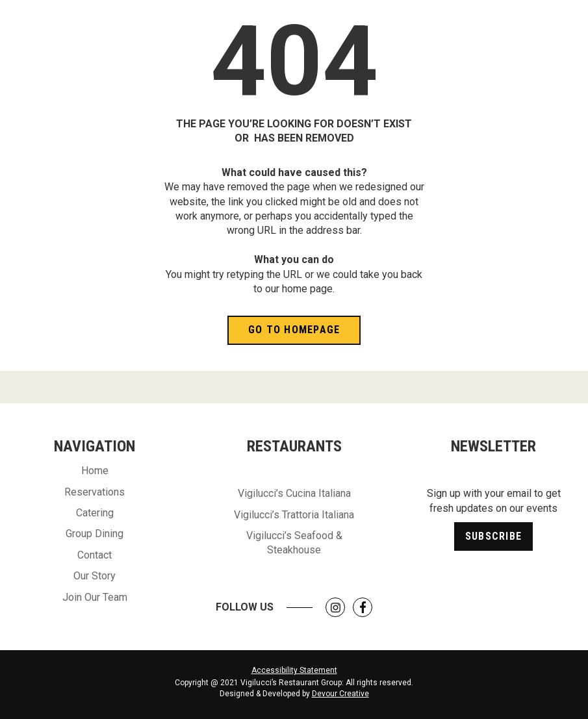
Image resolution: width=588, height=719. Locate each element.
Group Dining (95, 534)
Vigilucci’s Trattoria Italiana (294, 515)
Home (95, 471)
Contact (95, 555)
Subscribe (493, 536)
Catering (95, 513)
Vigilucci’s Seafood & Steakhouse (294, 543)
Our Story (95, 576)
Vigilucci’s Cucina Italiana (294, 493)
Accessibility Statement (294, 670)
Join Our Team (95, 597)
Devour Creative (340, 694)
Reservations (95, 492)
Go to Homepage (294, 330)
